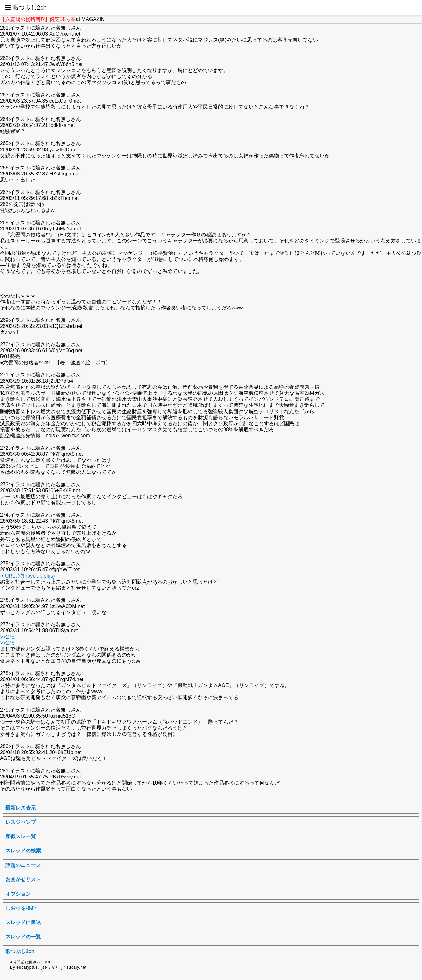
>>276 (7, 643)
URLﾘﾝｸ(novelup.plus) (30, 576)
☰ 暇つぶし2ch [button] (26, 7)
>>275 (7, 637)
